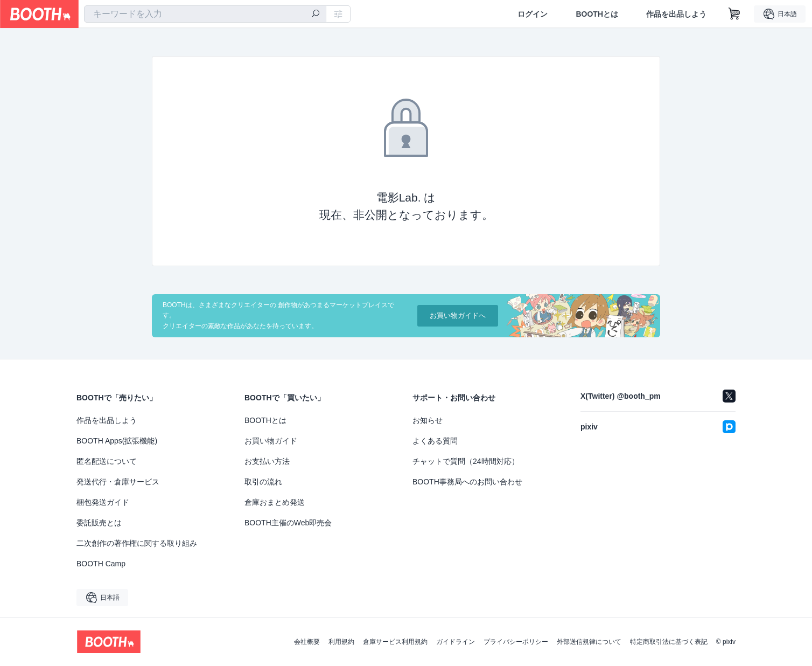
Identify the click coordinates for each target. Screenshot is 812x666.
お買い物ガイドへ (458, 315)
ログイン (533, 14)
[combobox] (205, 14)
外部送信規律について (589, 642)
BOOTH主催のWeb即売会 (288, 523)
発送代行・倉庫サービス (118, 482)
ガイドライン (456, 642)
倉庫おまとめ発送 (275, 502)
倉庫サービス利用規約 (395, 642)
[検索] (316, 15)
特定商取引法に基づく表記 (669, 642)
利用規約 (341, 642)
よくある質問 (435, 441)
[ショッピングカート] (734, 14)
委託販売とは (99, 523)
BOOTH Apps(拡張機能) (117, 441)
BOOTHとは (597, 14)
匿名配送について (107, 461)
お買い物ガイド (271, 441)
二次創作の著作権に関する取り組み (137, 543)
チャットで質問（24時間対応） (466, 461)
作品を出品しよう (676, 14)
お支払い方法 (267, 461)
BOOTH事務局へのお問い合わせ (467, 482)
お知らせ (428, 420)
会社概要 (307, 642)
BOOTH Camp (101, 564)
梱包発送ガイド (103, 502)
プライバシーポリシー (516, 642)
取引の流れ (263, 482)
